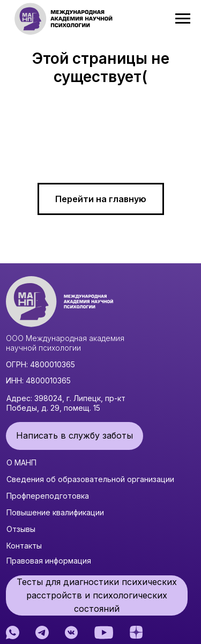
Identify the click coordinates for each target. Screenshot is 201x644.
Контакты (24, 546)
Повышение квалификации (55, 512)
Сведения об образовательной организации (90, 479)
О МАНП (21, 462)
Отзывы (21, 529)
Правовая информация (49, 561)
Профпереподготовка (48, 496)
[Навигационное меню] (183, 19)
